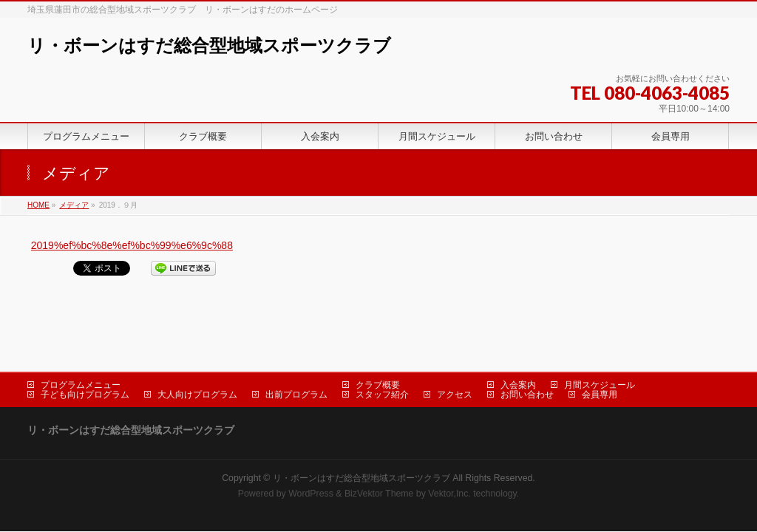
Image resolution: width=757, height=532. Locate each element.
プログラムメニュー (81, 338)
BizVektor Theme (379, 446)
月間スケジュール (600, 338)
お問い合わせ (527, 347)
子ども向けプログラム (85, 347)
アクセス (455, 347)
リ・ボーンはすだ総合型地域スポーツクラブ (209, 45)
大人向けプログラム (197, 347)
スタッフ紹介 (382, 347)
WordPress (311, 446)
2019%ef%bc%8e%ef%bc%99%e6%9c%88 (132, 245)
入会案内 (518, 338)
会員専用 (600, 347)
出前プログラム (296, 347)
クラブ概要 (378, 338)
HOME (38, 205)
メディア (74, 205)
